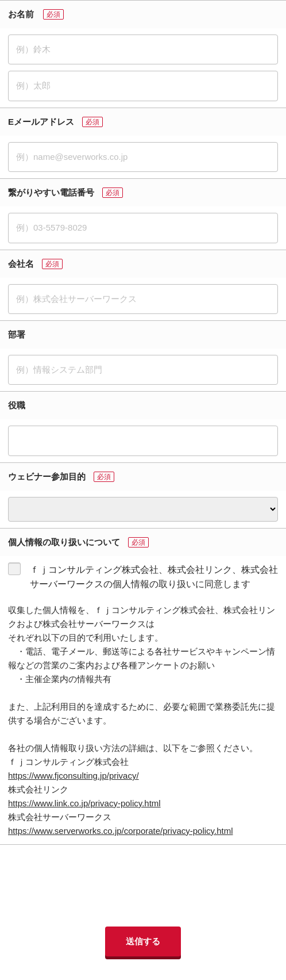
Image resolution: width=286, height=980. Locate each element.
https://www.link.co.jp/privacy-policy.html (84, 803)
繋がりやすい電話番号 (51, 192)
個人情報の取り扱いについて (64, 542)
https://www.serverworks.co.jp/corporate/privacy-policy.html (121, 831)
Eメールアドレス (41, 122)
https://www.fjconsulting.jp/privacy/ (74, 776)
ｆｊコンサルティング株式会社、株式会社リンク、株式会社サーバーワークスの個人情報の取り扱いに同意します (154, 577)
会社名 (21, 264)
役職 (17, 405)
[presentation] (143, 886)
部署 (17, 334)
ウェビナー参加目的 (47, 476)
